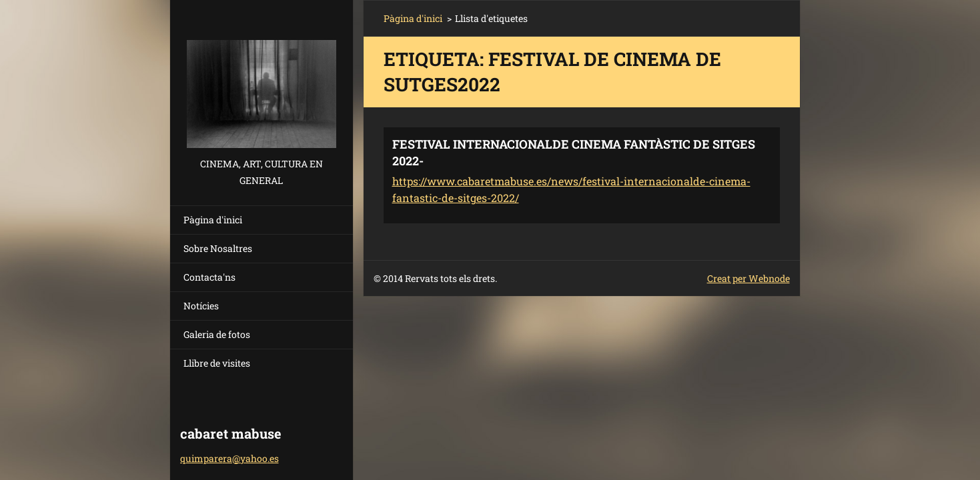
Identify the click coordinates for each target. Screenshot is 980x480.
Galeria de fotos (217, 334)
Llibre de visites (217, 363)
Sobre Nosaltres (218, 248)
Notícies (201, 306)
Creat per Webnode (749, 278)
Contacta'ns (209, 277)
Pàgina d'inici (213, 220)
